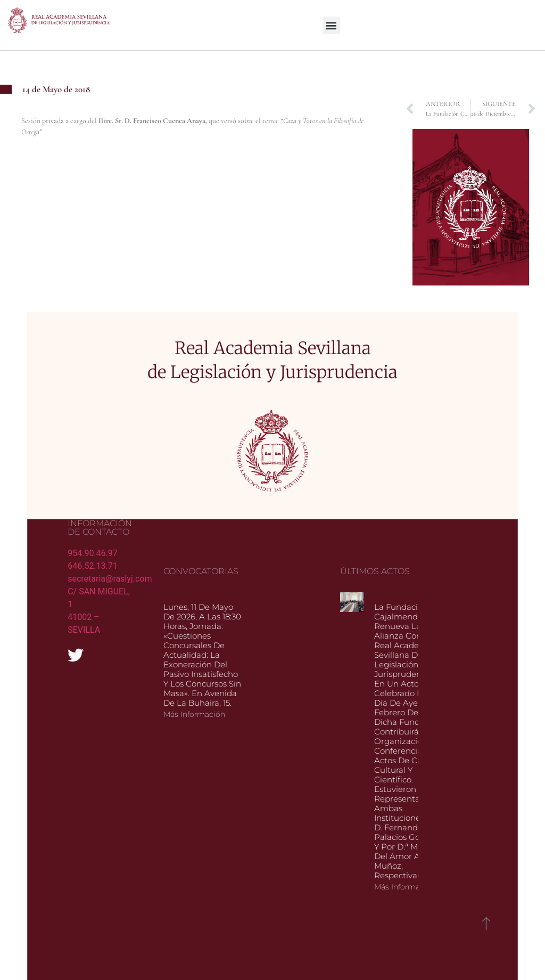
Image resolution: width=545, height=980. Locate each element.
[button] (331, 25)
